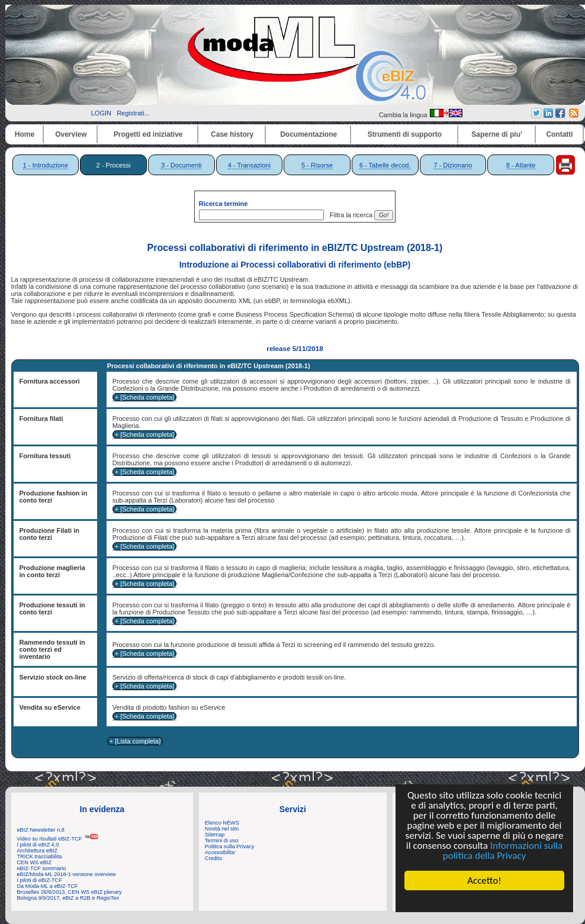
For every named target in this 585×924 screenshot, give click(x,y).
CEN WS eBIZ (35, 862)
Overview (71, 134)
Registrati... (133, 113)
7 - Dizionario (453, 165)
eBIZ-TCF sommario (42, 868)
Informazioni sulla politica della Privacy (503, 851)
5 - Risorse (317, 165)
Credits (213, 858)
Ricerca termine (224, 204)
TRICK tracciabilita (40, 857)
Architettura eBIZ (38, 851)
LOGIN (101, 113)
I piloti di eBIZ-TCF (40, 880)
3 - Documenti (181, 165)
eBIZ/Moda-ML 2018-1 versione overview (67, 874)
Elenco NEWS (222, 823)
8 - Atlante (521, 165)
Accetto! (484, 880)
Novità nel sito (222, 829)
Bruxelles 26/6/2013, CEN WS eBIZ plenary (70, 892)
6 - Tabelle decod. (385, 165)
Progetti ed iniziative (148, 134)
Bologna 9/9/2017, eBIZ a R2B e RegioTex (68, 898)
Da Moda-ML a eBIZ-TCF (48, 886)
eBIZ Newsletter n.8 (41, 830)
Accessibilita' (220, 852)
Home (25, 134)
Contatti (559, 134)
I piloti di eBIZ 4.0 (38, 845)
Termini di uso (221, 841)
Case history (232, 134)
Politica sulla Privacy (229, 846)
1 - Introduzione (46, 165)
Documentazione (308, 134)
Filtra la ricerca (349, 215)
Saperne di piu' (497, 134)
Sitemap (215, 835)
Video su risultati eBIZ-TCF (58, 839)
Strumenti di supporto (405, 134)
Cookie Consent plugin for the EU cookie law (484, 901)
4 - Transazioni (249, 165)
